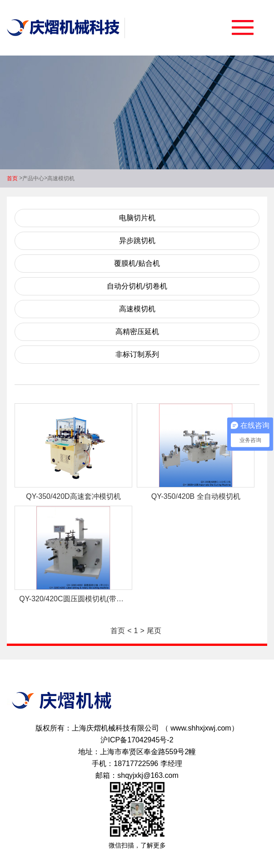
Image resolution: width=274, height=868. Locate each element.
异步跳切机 (137, 241)
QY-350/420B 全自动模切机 (196, 496)
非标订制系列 (137, 354)
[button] (243, 31)
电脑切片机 (137, 218)
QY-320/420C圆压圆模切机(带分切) (76, 599)
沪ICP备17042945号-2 (137, 740)
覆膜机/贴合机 (137, 263)
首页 (12, 178)
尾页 (154, 631)
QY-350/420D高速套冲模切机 (73, 496)
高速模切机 (61, 178)
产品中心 (33, 178)
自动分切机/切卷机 (137, 286)
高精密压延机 (137, 332)
